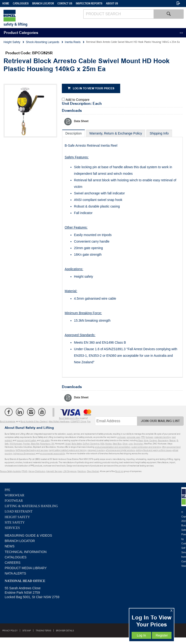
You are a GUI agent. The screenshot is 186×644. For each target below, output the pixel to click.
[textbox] (118, 14)
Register (162, 635)
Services (12, 528)
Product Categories (21, 33)
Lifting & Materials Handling (31, 506)
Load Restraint (19, 511)
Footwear (14, 501)
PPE (7, 490)
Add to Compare (77, 100)
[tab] (74, 133)
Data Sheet (81, 121)
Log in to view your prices (94, 89)
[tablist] (122, 254)
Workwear (14, 495)
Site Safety (15, 522)
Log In (141, 635)
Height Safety (17, 517)
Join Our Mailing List (160, 421)
